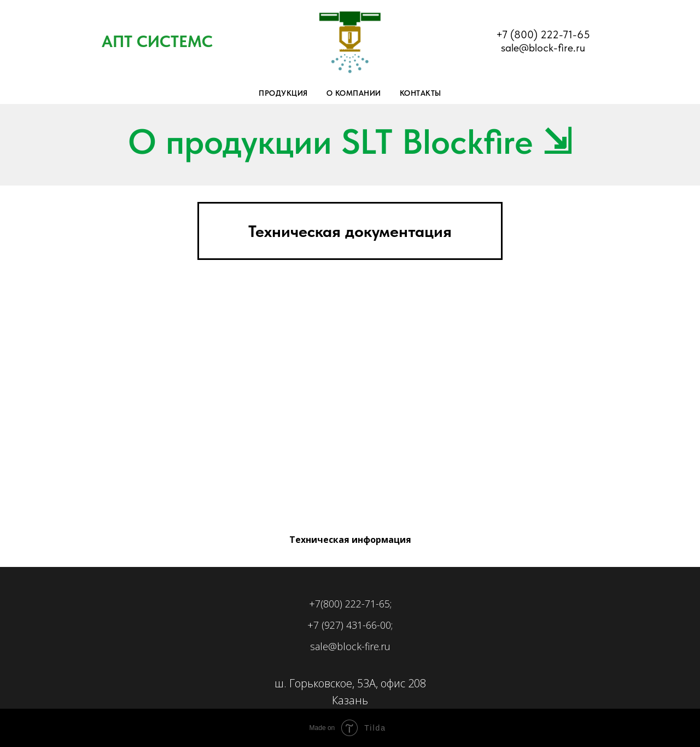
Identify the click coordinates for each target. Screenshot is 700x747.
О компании (354, 93)
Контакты (421, 93)
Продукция (283, 93)
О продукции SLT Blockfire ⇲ (350, 141)
